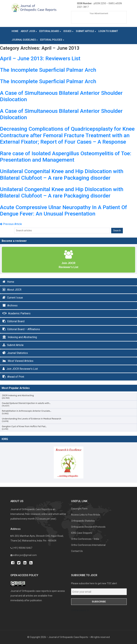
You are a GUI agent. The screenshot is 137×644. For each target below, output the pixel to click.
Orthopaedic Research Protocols (88, 527)
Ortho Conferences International (88, 545)
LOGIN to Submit (108, 31)
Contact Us (77, 551)
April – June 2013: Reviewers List (40, 58)
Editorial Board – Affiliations (24, 329)
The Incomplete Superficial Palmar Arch (48, 70)
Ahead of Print (16, 377)
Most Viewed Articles (21, 361)
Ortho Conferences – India (85, 539)
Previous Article (11, 224)
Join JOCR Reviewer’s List (22, 369)
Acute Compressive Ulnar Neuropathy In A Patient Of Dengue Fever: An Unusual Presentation (64, 210)
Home (15, 31)
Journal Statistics (18, 353)
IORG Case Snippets (82, 533)
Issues (67, 31)
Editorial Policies (51, 40)
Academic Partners (19, 313)
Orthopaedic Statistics (83, 521)
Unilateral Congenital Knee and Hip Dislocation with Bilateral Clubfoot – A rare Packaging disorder (62, 174)
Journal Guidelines (24, 40)
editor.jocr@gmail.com (25, 555)
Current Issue (15, 298)
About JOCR (28, 31)
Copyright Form (79, 509)
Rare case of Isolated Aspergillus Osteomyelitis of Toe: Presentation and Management (66, 157)
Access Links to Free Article (86, 515)
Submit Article (85, 31)
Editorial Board (49, 31)
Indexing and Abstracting (22, 337)
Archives (12, 306)
